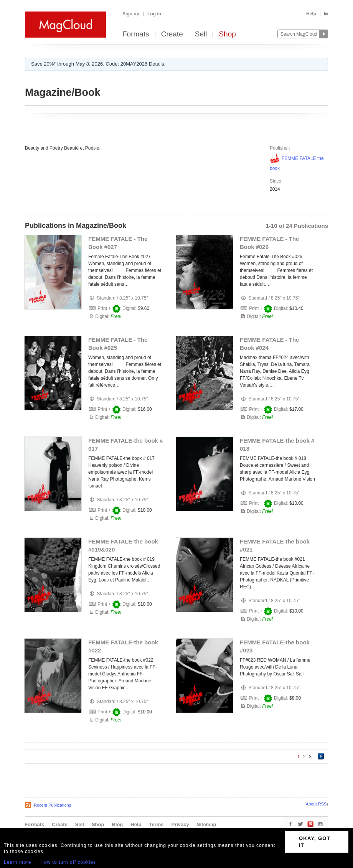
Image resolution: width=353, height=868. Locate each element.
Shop (227, 34)
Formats (136, 34)
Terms (156, 824)
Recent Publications (52, 805)
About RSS (316, 804)
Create (172, 34)
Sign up (131, 14)
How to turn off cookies (68, 862)
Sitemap (207, 824)
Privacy (180, 824)
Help (311, 14)
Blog (117, 824)
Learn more (17, 862)
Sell (201, 34)
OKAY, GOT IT (315, 842)
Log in (154, 14)
